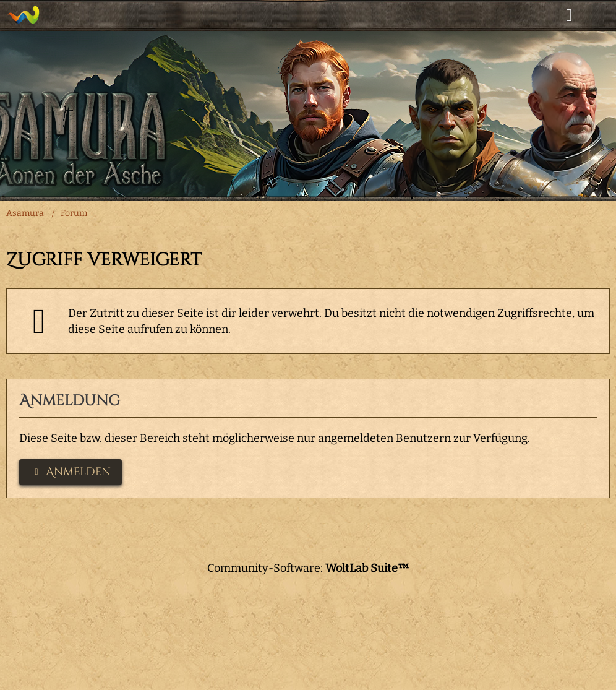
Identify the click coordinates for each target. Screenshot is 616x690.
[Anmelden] (569, 15)
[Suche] (538, 15)
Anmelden (71, 472)
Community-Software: (308, 568)
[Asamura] (23, 15)
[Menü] (600, 15)
